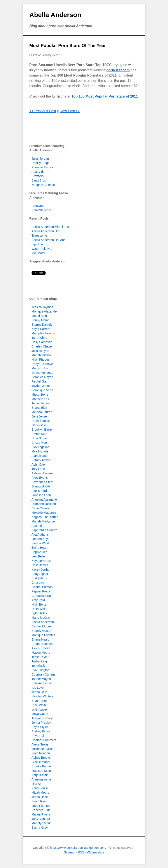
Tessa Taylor (40, 657)
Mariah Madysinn (43, 521)
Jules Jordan (40, 159)
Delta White (39, 609)
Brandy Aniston (42, 631)
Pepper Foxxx (41, 591)
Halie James (40, 565)
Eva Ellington (40, 670)
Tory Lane (38, 469)
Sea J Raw (39, 801)
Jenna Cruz (39, 692)
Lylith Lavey (39, 709)
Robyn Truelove (42, 364)
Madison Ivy (40, 368)
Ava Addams (40, 534)
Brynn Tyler (39, 701)
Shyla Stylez (40, 727)
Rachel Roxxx (41, 421)
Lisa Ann (37, 784)
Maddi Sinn (39, 316)
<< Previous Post (43, 111)
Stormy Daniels (42, 325)
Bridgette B (39, 578)
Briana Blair (39, 408)
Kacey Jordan (41, 569)
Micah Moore (40, 793)
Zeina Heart (39, 548)
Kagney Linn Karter (45, 517)
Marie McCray (41, 618)
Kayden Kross (41, 561)
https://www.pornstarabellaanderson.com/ (78, 848)
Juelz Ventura (41, 819)
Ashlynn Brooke (42, 473)
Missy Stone (40, 395)
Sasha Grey (40, 828)
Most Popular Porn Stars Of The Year (68, 45)
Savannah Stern (42, 482)
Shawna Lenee (42, 683)
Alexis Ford (39, 491)
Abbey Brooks (41, 758)
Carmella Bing (41, 596)
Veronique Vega (42, 390)
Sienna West (40, 543)
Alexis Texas (40, 744)
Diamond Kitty (41, 486)
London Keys (40, 539)
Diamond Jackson (44, 504)
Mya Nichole (40, 451)
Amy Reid (38, 600)
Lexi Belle (38, 556)
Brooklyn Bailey (42, 430)
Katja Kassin (40, 775)
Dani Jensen (40, 416)
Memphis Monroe (43, 333)
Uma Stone (39, 438)
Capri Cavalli (40, 508)
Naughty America (43, 185)
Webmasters (95, 852)
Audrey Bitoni (41, 731)
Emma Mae (39, 434)
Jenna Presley (41, 723)
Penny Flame (40, 320)
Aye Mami (38, 253)
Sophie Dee (39, 552)
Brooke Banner (42, 766)
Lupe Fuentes (41, 806)
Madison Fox (40, 399)
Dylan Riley (39, 613)
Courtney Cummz (43, 674)
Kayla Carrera (41, 329)
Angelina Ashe (41, 779)
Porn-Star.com (41, 210)
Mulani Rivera (41, 814)
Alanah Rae (39, 456)
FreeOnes (38, 206)
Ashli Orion (39, 465)
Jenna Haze (40, 797)
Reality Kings (40, 163)
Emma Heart (40, 639)
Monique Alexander (45, 311)
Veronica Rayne (42, 377)
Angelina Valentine (44, 499)
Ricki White (39, 705)
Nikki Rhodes (40, 360)
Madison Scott (41, 771)
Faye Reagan (41, 753)
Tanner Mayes (41, 679)
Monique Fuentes (43, 635)
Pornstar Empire (43, 167)
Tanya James (40, 403)
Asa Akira (38, 526)
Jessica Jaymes (42, 307)
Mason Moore (41, 653)
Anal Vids (38, 172)
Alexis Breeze (41, 648)
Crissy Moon (40, 443)
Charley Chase (42, 346)
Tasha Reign (40, 661)
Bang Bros (39, 180)
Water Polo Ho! (42, 249)
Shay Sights (40, 574)
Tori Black (38, 666)
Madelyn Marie (42, 823)
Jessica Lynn (40, 351)
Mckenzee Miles (42, 749)
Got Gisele (39, 425)
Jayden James (41, 386)
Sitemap (69, 852)
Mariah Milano (41, 355)
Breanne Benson (43, 644)
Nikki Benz (39, 604)
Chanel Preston (42, 587)
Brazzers (38, 176)
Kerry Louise (40, 788)
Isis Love (38, 688)
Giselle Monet (41, 762)
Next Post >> (70, 111)
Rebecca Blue (41, 810)
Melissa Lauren (42, 412)
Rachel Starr (40, 381)
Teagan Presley (42, 718)
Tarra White (39, 338)
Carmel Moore (41, 626)
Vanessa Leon (41, 495)
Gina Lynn (38, 583)
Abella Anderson (55, 15)
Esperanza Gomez (44, 530)
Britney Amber (41, 460)
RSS (81, 852)
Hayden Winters (42, 696)
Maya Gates (40, 714)
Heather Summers (44, 740)
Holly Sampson (42, 342)
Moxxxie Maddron (44, 513)
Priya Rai (38, 736)
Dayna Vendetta (42, 373)
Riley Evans (40, 478)
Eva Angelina (40, 447)
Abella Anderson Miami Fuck (51, 227)
